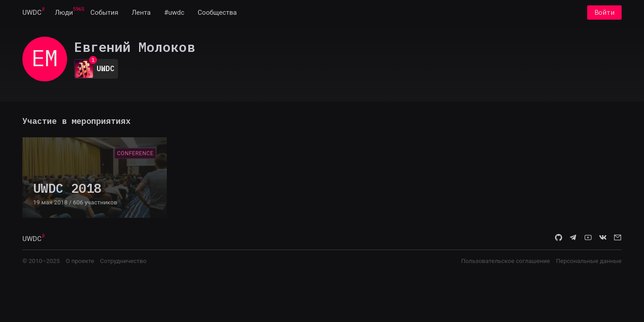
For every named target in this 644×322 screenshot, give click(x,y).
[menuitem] (32, 13)
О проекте (80, 261)
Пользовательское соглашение (506, 261)
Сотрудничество (123, 261)
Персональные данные (589, 261)
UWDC (32, 13)
